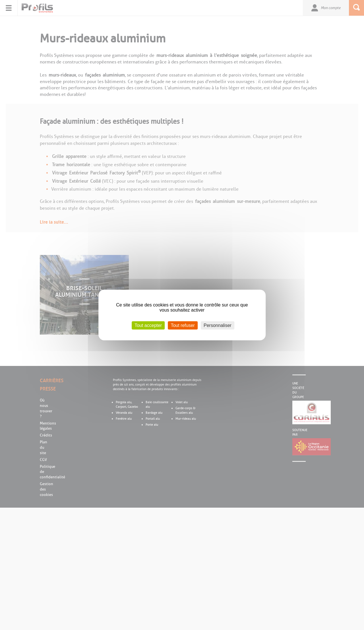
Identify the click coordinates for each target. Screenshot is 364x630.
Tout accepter (148, 325)
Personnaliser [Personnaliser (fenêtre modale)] (218, 325)
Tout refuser (183, 325)
